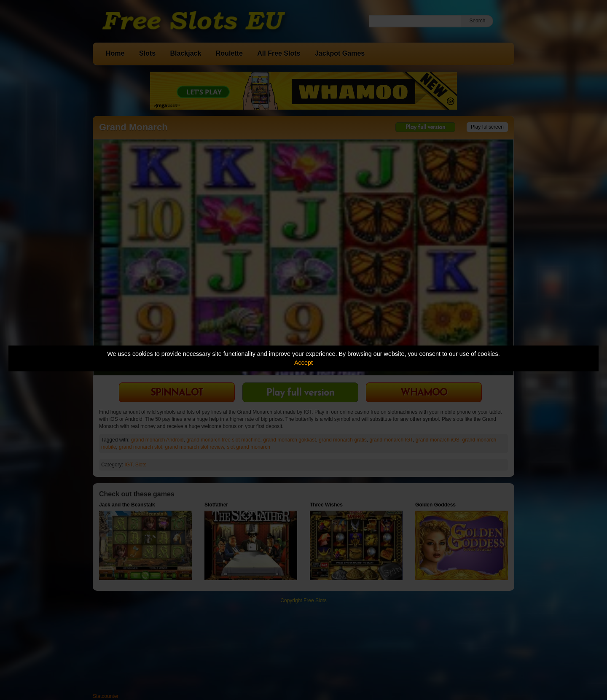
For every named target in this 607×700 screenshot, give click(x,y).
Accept (303, 363)
